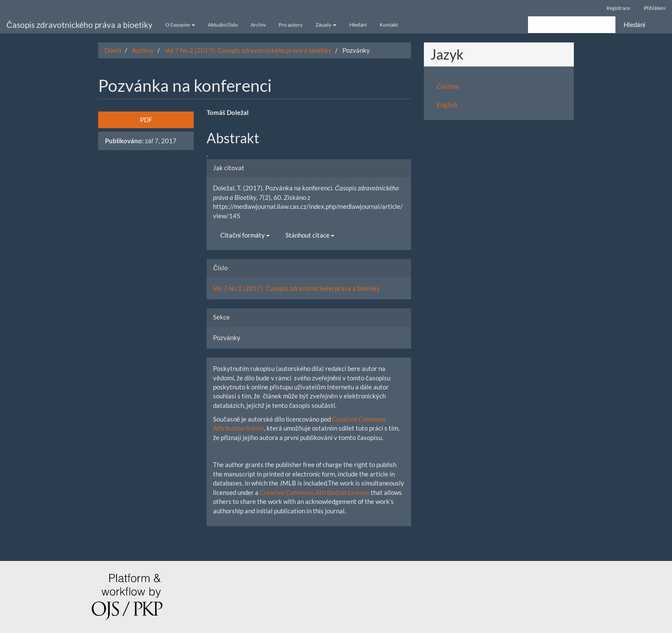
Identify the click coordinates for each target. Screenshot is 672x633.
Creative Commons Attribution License (315, 492)
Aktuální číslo (223, 25)
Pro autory (291, 25)
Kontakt (389, 25)
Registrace (618, 8)
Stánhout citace (310, 235)
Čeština (448, 86)
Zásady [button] (326, 25)
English (447, 105)
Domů (113, 50)
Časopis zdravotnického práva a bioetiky (79, 25)
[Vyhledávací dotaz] (572, 25)
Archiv (258, 25)
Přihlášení (655, 8)
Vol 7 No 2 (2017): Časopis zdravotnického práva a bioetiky (248, 50)
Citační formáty (245, 235)
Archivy (143, 50)
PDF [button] (146, 120)
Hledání (358, 25)
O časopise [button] (180, 25)
